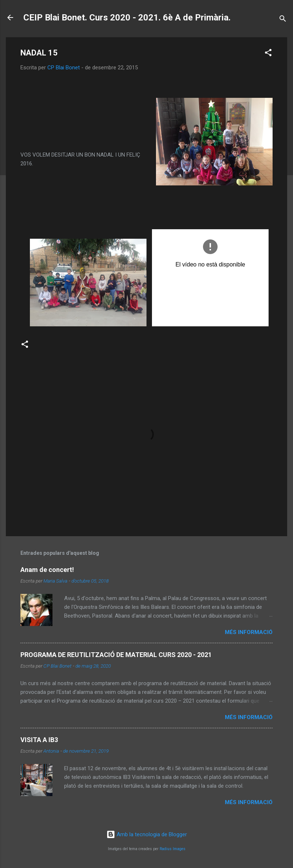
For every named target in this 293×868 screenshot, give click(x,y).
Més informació (249, 632)
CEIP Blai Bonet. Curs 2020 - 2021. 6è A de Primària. (127, 18)
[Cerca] (283, 20)
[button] (268, 54)
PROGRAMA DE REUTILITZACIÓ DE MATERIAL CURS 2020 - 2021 (116, 655)
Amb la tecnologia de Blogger (147, 834)
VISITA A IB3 (39, 740)
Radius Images (173, 849)
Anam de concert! (47, 570)
